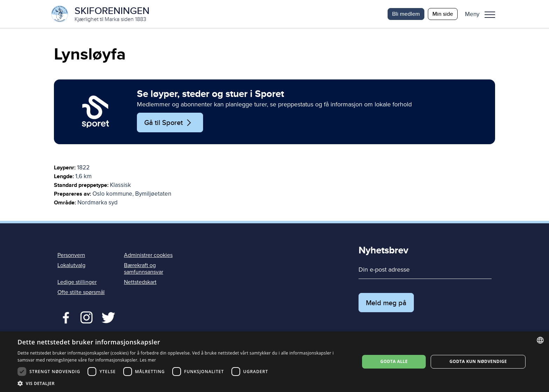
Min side (443, 14)
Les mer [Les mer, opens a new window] (148, 360)
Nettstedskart (140, 282)
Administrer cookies (148, 255)
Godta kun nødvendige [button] (478, 361)
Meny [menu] (490, 15)
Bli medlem (406, 14)
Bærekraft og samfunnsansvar (144, 269)
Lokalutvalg (71, 265)
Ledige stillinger (77, 282)
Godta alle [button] (394, 361)
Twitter (86, 317)
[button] (483, 14)
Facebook (64, 317)
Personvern (71, 255)
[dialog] (274, 362)
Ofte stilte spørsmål (81, 292)
